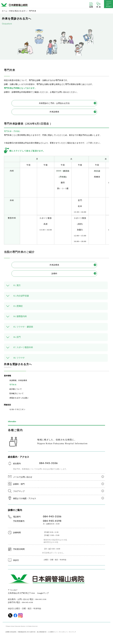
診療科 (54, 274)
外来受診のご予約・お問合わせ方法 (54, 103)
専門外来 (13, 385)
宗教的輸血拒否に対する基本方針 (27, 632)
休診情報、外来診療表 (18, 380)
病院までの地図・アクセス (25, 498)
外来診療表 (54, 112)
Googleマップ (43, 593)
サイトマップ (72, 632)
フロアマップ (19, 491)
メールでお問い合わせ (23, 477)
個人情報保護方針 (42, 632)
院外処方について (16, 393)
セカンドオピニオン (17, 409)
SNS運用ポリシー (53, 632)
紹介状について (16, 389)
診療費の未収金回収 (11, 632)
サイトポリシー (63, 632)
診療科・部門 (19, 484)
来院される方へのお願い (19, 398)
